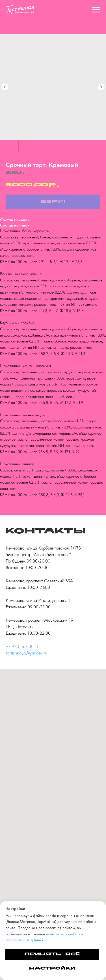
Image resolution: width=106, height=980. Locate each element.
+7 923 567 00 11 (22, 646)
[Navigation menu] (96, 10)
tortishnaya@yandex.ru (26, 653)
